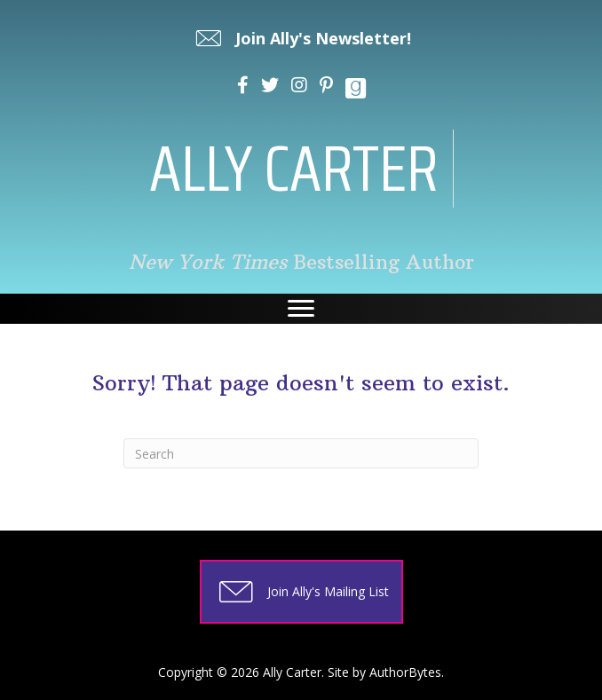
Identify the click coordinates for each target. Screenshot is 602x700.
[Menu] (301, 309)
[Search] (301, 453)
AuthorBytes (405, 672)
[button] (301, 38)
